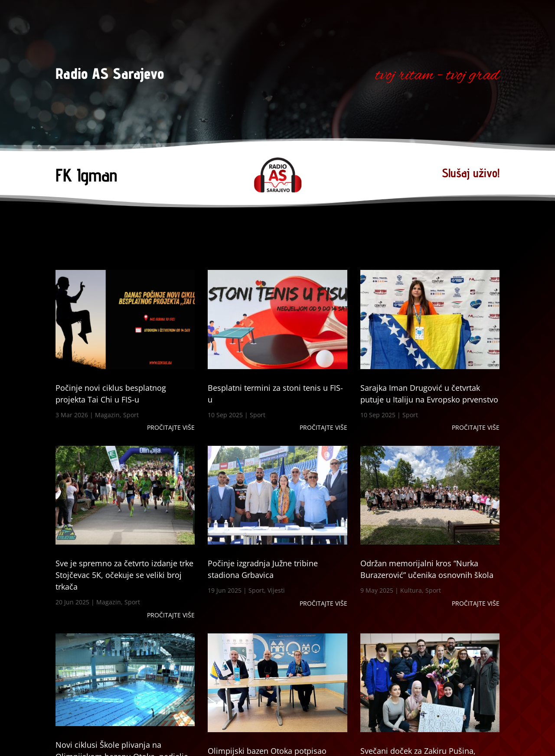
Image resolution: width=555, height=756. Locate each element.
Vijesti (276, 590)
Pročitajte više (171, 427)
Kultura (411, 590)
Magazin (107, 415)
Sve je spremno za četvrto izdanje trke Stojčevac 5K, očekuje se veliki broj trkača (124, 575)
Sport (131, 415)
